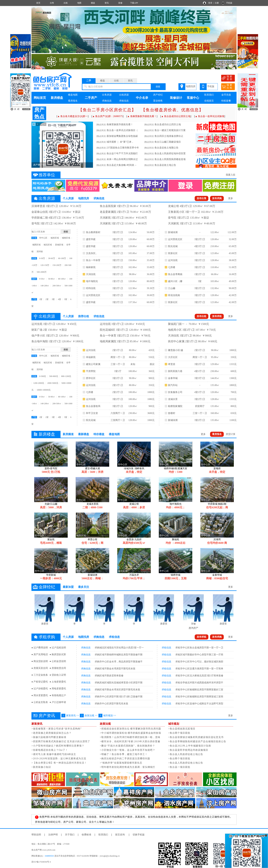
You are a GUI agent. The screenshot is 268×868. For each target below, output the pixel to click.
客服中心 (193, 98)
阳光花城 (173, 246)
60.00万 (151, 239)
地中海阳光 (92, 281)
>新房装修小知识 (41, 767)
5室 (66, 299)
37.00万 (151, 253)
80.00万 (151, 281)
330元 (234, 357)
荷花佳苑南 (174, 295)
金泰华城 (173, 378)
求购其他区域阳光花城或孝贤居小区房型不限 (119, 683)
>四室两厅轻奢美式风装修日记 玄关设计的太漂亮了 (61, 741)
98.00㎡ (133, 274)
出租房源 (124, 95)
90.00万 (233, 288)
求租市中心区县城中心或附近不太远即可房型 (199, 704)
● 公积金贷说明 (58, 661)
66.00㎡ (215, 274)
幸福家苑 (91, 357)
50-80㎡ (52, 279)
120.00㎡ (133, 239)
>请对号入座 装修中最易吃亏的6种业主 (54, 754)
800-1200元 (66, 376)
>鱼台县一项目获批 (179, 767)
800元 (234, 406)
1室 (41, 299)
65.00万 (233, 246)
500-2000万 (42, 272)
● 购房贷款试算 (58, 654)
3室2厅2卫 (118, 232)
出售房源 (107, 95)
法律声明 (53, 835)
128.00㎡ (215, 260)
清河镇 (40, 252)
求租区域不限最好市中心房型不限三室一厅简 (199, 655)
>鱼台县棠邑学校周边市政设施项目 (188, 750)
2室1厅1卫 (118, 350)
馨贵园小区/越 (176, 350)
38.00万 (233, 260)
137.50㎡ (133, 302)
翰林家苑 (91, 267)
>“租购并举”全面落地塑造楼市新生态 (121, 763)
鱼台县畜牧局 (93, 406)
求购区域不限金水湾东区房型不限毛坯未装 (117, 690)
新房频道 (68, 434)
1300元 (233, 378)
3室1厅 (118, 371)
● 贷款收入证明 (58, 675)
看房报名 (73, 101)
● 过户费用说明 (40, 648)
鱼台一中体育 (93, 260)
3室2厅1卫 (118, 239)
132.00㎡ (215, 288)
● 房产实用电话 (40, 654)
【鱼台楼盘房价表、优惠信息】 (172, 110)
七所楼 (172, 267)
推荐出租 (84, 316)
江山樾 (172, 288)
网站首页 (40, 98)
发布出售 (202, 198)
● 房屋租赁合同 (58, 668)
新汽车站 (173, 385)
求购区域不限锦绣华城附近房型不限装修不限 (119, 655)
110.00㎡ (215, 267)
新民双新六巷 (175, 371)
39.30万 (151, 288)
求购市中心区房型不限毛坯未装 (111, 704)
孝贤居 (172, 364)
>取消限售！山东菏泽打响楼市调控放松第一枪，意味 (130, 737)
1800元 (233, 385)
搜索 (158, 87)
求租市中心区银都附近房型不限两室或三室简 (199, 697)
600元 (234, 371)
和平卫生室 (92, 413)
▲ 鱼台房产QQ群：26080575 (108, 116)
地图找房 (191, 86)
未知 (133, 364)
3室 (53, 299)
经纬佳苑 (91, 288)
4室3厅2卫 (200, 246)
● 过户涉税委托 (40, 689)
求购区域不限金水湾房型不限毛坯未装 (115, 669)
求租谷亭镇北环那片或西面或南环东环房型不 (199, 683)
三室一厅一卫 (118, 364)
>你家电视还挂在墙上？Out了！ (50, 750)
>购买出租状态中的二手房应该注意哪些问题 (125, 759)
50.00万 (151, 232)
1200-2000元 (39, 383)
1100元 (233, 420)
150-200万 (57, 265)
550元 (152, 357)
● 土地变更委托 (58, 682)
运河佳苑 (173, 260)
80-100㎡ (62, 279)
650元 (234, 413)
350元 (152, 385)
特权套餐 (226, 101)
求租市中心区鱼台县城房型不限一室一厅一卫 (199, 648)
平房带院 (91, 371)
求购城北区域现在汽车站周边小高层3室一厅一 (119, 648)
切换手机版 (139, 835)
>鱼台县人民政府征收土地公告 (186, 754)
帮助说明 (36, 835)
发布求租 (217, 316)
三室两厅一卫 (118, 420)
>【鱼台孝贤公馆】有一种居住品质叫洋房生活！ (59, 763)
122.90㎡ (133, 288)
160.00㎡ (215, 413)
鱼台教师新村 (93, 232)
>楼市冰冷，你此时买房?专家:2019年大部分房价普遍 (130, 741)
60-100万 (62, 258)
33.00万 (151, 267)
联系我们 (209, 95)
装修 (120, 3)
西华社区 (91, 378)
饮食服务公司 (175, 392)
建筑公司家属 (93, 364)
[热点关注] (101, 125)
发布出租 (202, 316)
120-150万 (45, 265)
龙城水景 (173, 399)
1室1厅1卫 (118, 281)
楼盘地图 (73, 95)
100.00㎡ (133, 371)
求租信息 (124, 101)
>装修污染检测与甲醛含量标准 (49, 737)
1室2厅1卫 (200, 274)
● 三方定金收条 (40, 675)
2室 (47, 299)
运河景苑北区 (93, 295)
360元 (152, 371)
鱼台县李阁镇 (175, 274)
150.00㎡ (133, 260)
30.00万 (151, 295)
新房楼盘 (57, 98)
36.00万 (151, 274)
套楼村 (172, 413)
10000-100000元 (44, 390)
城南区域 (66, 238)
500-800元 (54, 376)
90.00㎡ (133, 378)
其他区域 (59, 245)
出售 (52, 3)
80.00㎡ (133, 350)
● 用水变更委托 (40, 695)
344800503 (49, 856)
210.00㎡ (215, 246)
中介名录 (142, 98)
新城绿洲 (173, 232)
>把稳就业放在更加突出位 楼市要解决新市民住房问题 (130, 729)
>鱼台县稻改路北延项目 (182, 729)
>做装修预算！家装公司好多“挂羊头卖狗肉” (56, 729)
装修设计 (176, 98)
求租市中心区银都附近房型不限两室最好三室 (199, 690)
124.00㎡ (133, 232)
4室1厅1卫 (200, 371)
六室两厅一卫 (118, 413)
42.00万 (233, 295)
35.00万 (151, 260)
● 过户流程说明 (58, 648)
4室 (59, 299)
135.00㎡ (215, 385)
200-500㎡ (57, 286)
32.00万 (233, 239)
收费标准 (86, 835)
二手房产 (91, 98)
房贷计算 (231, 434)
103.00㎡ (215, 281)
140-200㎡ (45, 286)
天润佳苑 (91, 274)
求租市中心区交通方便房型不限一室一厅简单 (199, 669)
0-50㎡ (42, 279)
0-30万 (42, 258)
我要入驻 (231, 175)
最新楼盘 (84, 434)
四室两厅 (200, 406)
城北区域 (48, 245)
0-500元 (43, 376)
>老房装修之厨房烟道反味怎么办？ (51, 733)
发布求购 (217, 198)
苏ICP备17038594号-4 (41, 862)
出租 (66, 3)
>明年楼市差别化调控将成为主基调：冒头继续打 (128, 767)
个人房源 (68, 198)
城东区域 (55, 238)
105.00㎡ (133, 253)
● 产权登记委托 (40, 682)
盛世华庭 (91, 239)
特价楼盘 (99, 434)
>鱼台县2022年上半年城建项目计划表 (190, 746)
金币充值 (226, 95)
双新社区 (173, 253)
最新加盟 (68, 587)
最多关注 (84, 587)
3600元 (151, 413)
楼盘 (93, 3)
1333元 (233, 364)
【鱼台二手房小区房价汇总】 (107, 110)
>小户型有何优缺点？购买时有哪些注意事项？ (58, 746)
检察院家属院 (175, 406)
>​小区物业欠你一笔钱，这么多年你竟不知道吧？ (128, 750)
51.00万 (233, 267)
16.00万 (233, 274)
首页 (38, 3)
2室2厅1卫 (118, 392)
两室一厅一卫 (118, 357)
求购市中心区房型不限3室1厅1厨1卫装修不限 (119, 697)
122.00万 (232, 232)
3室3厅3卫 (200, 378)
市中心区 (43, 238)
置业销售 (158, 101)
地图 (79, 3)
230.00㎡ (133, 413)
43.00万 (233, 253)
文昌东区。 (92, 253)
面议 (152, 364)
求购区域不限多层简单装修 (109, 676)
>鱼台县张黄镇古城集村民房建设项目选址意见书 (196, 737)
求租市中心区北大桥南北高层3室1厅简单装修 (199, 676)
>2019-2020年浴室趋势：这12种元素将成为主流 (59, 759)
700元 (234, 392)
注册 (217, 3)
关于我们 (70, 835)
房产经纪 (158, 95)
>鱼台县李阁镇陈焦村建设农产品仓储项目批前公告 (197, 741)
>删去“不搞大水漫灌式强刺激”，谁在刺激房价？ (127, 746)
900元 (152, 378)
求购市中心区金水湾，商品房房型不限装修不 (119, 662)
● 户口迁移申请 (58, 702)
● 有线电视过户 (58, 695)
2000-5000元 (53, 383)
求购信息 (107, 101)
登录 (210, 3)
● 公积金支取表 (40, 702)
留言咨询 (120, 835)
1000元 (151, 392)
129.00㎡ (215, 364)
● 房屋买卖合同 (40, 668)
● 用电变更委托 (58, 689)
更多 (231, 198)
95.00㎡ (215, 357)
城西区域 (36, 245)
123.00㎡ (215, 253)
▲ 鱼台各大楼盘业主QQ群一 (73, 116)
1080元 (151, 399)
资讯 (107, 3)
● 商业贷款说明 (40, 661)
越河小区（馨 (175, 281)
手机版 (229, 3)
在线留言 (209, 101)
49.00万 (233, 281)
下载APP (134, 3)
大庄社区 (173, 357)
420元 (152, 350)
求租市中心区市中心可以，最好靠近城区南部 (199, 662)
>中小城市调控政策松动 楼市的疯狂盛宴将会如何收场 (130, 733)
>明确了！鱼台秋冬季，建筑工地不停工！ (124, 754)
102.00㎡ (133, 267)
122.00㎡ (215, 232)
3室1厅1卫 (118, 295)
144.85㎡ (215, 378)
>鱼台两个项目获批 (179, 733)
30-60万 (52, 258)
